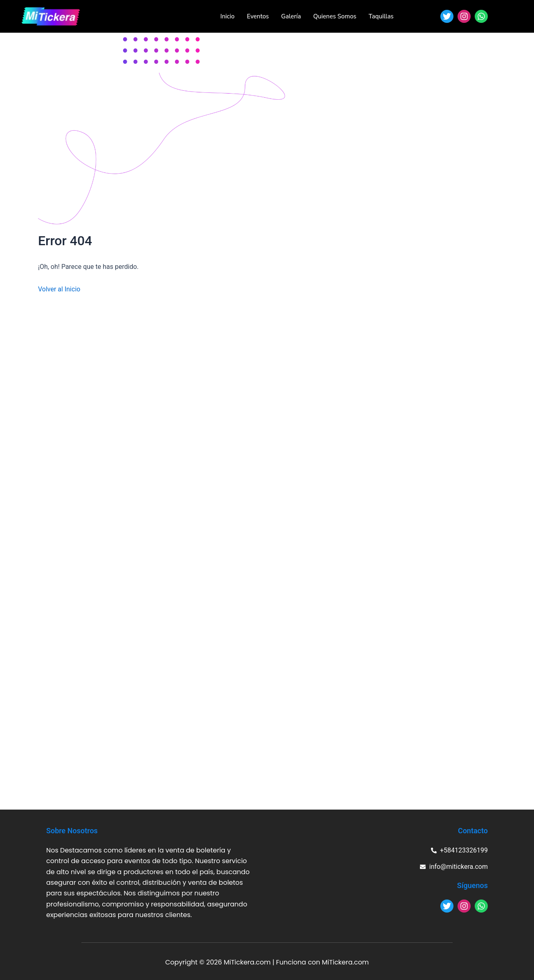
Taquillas (381, 16)
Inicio (228, 16)
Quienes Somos (335, 16)
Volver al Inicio (59, 289)
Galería (291, 16)
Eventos (258, 16)
